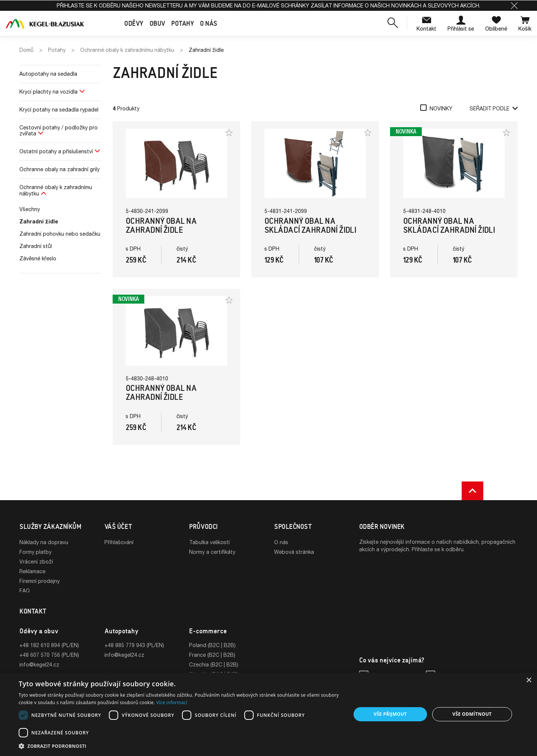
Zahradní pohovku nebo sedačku (60, 234)
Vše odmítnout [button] (472, 714)
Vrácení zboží (36, 561)
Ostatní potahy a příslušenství (56, 151)
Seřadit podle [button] (494, 108)
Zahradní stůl (36, 246)
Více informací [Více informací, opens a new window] (172, 702)
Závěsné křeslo (38, 258)
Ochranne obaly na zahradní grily (59, 169)
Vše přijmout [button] (390, 714)
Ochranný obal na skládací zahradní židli (310, 225)
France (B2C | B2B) (212, 657)
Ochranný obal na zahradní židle (161, 225)
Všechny (30, 209)
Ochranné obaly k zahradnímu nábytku (56, 190)
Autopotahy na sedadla (48, 74)
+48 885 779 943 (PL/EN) (134, 647)
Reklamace (32, 571)
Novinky (441, 108)
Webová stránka (294, 552)
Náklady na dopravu (44, 542)
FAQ (25, 591)
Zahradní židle (39, 221)
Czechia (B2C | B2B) (214, 667)
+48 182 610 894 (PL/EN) (49, 647)
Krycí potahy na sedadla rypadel (59, 109)
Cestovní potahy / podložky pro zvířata (59, 131)
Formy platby (35, 552)
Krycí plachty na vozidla (48, 92)
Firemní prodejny (40, 581)
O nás (281, 542)
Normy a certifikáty (212, 552)
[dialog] (268, 714)
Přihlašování (119, 542)
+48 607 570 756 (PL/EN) (49, 657)
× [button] (529, 680)
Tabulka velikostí (209, 542)
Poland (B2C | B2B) (212, 647)
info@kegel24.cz (39, 667)
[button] (514, 6)
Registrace (117, 552)
